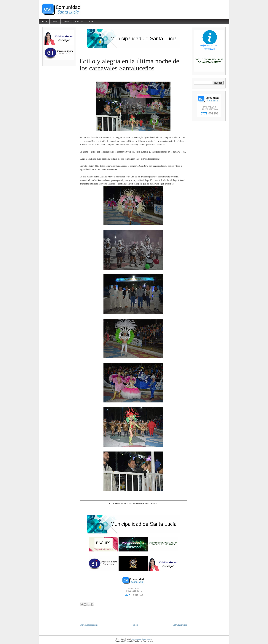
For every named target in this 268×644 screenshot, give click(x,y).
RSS (91, 22)
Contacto (79, 22)
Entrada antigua (180, 625)
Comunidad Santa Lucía (141, 639)
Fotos (55, 22)
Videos (66, 22)
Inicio (44, 22)
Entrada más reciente (89, 625)
